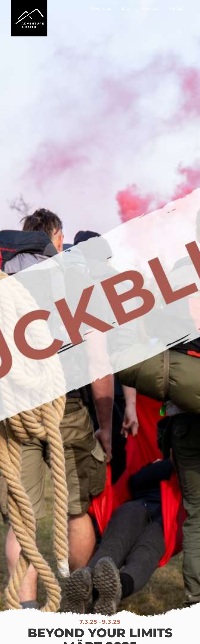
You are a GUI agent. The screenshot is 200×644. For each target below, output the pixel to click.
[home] (29, 18)
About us (150, 8)
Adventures (101, 8)
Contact (176, 8)
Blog (126, 8)
